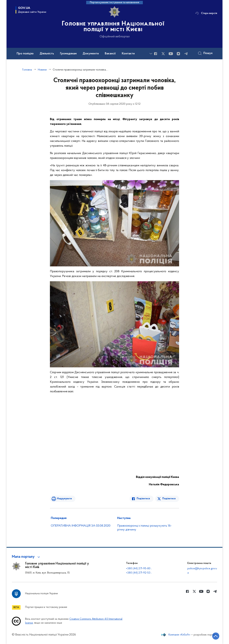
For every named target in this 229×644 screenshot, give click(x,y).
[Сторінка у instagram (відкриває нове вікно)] (178, 54)
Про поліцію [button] (25, 54)
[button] (26, 557)
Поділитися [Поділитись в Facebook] (143, 499)
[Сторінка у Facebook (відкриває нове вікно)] (156, 54)
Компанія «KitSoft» (179, 635)
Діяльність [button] (47, 54)
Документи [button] (91, 54)
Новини (42, 70)
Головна (27, 70)
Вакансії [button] (110, 54)
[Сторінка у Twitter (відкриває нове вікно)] (163, 54)
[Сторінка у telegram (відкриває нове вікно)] (186, 54)
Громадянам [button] (68, 54)
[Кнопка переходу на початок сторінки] (216, 636)
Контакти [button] (128, 54)
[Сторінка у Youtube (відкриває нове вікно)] (171, 54)
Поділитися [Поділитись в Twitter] (169, 499)
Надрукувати (64, 499)
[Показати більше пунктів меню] (151, 54)
